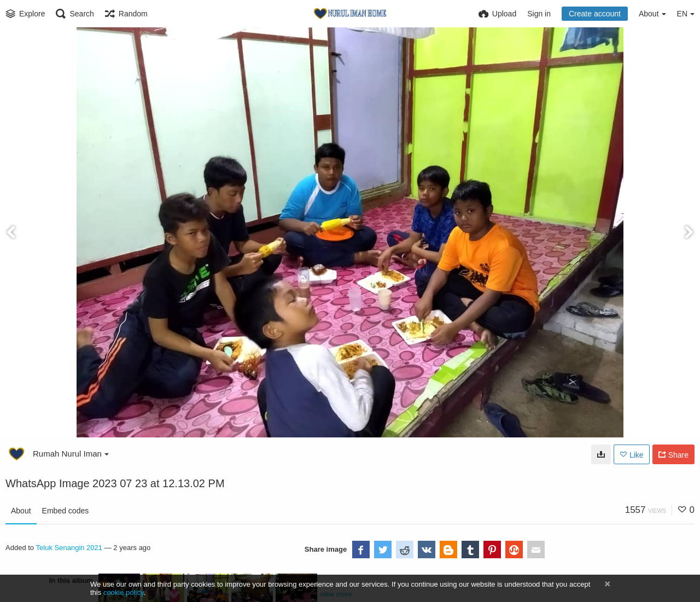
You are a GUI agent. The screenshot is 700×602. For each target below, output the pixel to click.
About (21, 511)
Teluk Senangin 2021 (69, 548)
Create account (595, 14)
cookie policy (124, 592)
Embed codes (66, 511)
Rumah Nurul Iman (71, 454)
